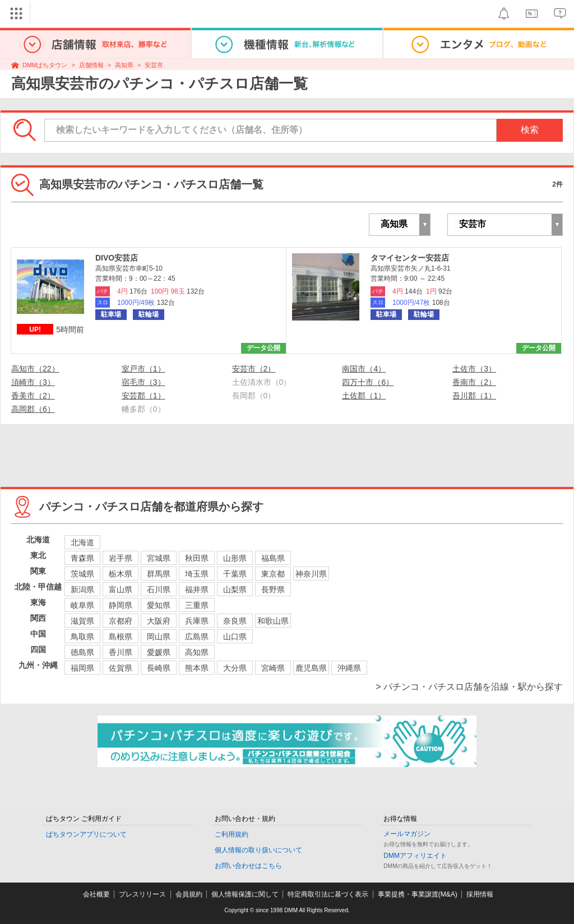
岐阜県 (82, 605)
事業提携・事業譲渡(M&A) (418, 894)
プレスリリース (142, 894)
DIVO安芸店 (117, 258)
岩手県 (121, 558)
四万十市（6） (368, 382)
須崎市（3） (33, 382)
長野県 (273, 589)
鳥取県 (82, 637)
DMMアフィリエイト (415, 856)
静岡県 (121, 605)
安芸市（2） (254, 369)
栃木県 (121, 574)
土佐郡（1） (364, 396)
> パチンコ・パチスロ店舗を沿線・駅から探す (469, 687)
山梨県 (235, 589)
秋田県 (197, 558)
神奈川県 (311, 574)
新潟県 (82, 589)
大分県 (235, 668)
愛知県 (159, 605)
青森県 (82, 558)
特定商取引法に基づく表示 (328, 894)
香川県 (121, 652)
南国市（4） (364, 369)
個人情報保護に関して (245, 894)
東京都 (273, 574)
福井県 (197, 589)
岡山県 (159, 637)
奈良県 (235, 621)
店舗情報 (91, 65)
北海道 (82, 542)
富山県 (121, 589)
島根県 (121, 637)
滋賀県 (82, 621)
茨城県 (82, 574)
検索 (530, 130)
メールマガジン (407, 834)
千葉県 (235, 574)
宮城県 (159, 558)
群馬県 (159, 574)
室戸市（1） (143, 369)
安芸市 (154, 65)
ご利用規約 (232, 834)
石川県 (159, 589)
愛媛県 (159, 652)
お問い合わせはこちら (248, 866)
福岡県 (82, 668)
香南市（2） (474, 382)
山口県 (235, 637)
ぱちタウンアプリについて (86, 834)
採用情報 (480, 894)
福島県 (273, 558)
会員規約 (189, 894)
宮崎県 (273, 668)
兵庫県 (197, 621)
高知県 (124, 65)
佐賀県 (121, 668)
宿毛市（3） (143, 382)
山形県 (235, 558)
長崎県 (159, 668)
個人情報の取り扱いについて (258, 850)
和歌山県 (273, 621)
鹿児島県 (311, 668)
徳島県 (82, 652)
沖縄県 (349, 668)
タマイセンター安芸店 (410, 258)
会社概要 (96, 894)
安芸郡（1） (143, 396)
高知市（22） (35, 369)
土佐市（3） (474, 369)
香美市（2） (33, 396)
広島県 (197, 637)
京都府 (121, 621)
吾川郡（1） (474, 396)
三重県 (197, 605)
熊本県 (197, 668)
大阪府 (159, 621)
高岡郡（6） (33, 409)
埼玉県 (197, 574)
